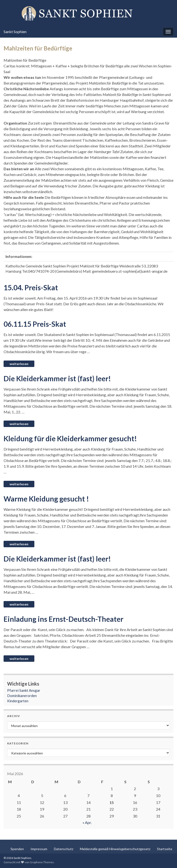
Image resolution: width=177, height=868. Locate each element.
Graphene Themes (42, 862)
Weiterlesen (19, 364)
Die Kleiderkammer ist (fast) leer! (57, 378)
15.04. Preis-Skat (31, 287)
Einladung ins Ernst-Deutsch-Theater (63, 619)
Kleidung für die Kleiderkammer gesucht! (70, 438)
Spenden (17, 849)
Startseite (165, 849)
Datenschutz (64, 849)
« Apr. (87, 822)
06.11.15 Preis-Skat (35, 324)
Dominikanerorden (22, 696)
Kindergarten (18, 701)
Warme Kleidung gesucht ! (46, 499)
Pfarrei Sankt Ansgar (24, 690)
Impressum (39, 849)
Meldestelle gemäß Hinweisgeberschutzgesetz (115, 849)
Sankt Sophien (15, 32)
